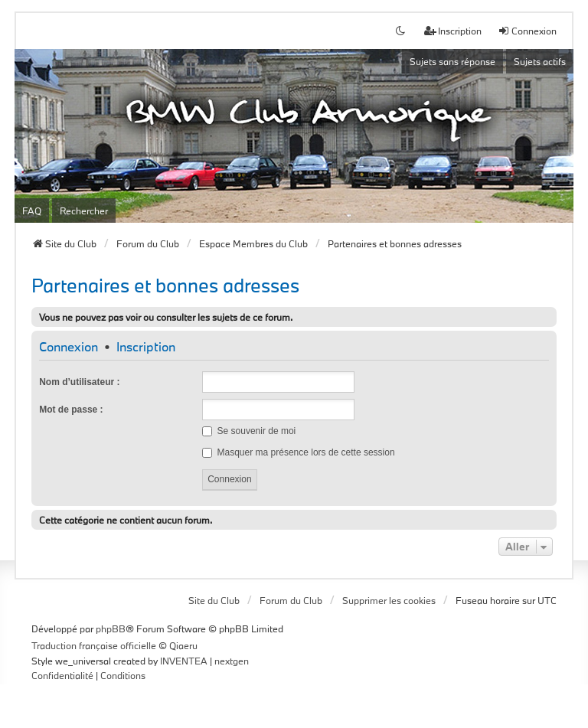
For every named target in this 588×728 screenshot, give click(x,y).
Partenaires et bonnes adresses (165, 285)
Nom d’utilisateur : (79, 382)
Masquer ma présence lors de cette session (298, 452)
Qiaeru (183, 645)
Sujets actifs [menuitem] (540, 61)
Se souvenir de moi (249, 431)
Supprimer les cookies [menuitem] (389, 600)
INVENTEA (184, 661)
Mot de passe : (71, 410)
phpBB (111, 628)
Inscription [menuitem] (453, 31)
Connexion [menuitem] (527, 31)
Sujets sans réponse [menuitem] (452, 61)
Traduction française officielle (94, 645)
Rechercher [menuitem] (84, 211)
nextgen (232, 661)
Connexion (69, 347)
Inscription (146, 347)
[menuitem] (62, 676)
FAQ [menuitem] (32, 211)
